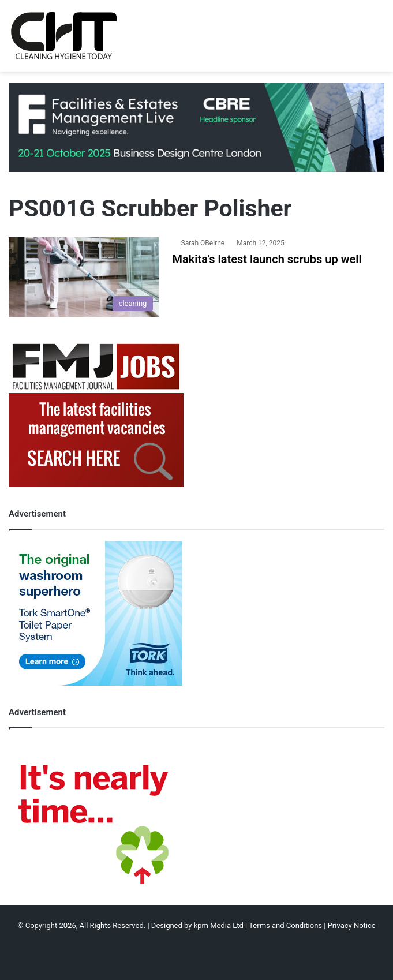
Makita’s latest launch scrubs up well (267, 259)
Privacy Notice (352, 925)
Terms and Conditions (285, 925)
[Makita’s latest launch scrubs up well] (84, 277)
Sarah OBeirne (203, 243)
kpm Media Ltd (219, 925)
